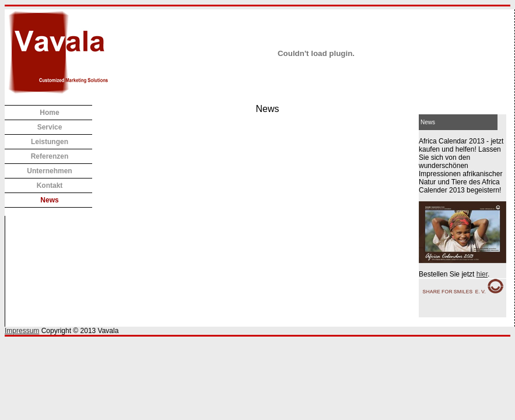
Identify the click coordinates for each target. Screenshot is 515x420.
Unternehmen (49, 171)
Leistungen (50, 142)
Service (50, 127)
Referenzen (50, 156)
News (49, 200)
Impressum (22, 331)
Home (49, 113)
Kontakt (50, 185)
